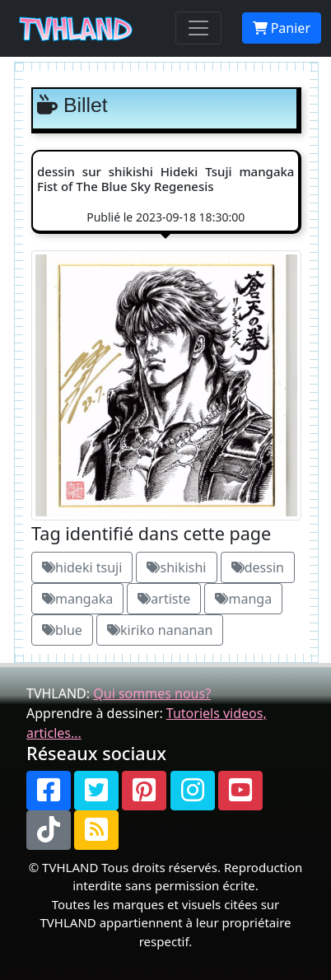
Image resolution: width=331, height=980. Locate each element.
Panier (282, 28)
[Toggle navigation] (198, 28)
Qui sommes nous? (152, 693)
